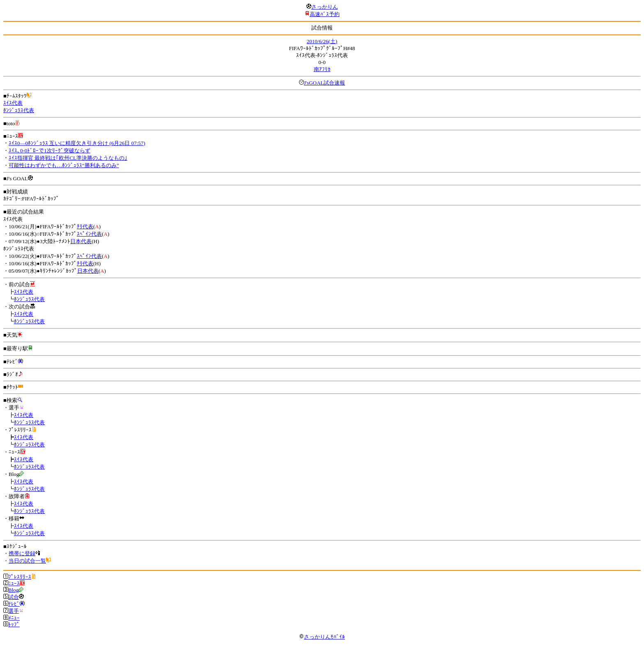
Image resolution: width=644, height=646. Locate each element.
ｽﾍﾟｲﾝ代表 (89, 234)
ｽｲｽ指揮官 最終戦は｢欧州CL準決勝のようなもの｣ (68, 158)
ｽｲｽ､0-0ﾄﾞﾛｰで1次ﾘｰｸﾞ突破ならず (49, 151)
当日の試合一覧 (27, 561)
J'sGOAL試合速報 (325, 83)
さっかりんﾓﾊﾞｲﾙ (322, 637)
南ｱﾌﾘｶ (322, 69)
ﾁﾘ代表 (85, 226)
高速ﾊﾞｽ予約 (325, 14)
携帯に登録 (22, 553)
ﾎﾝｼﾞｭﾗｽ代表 (19, 110)
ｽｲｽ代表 (13, 103)
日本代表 (81, 241)
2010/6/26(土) (322, 41)
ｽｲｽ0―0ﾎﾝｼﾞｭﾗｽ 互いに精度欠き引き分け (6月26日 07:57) (77, 143)
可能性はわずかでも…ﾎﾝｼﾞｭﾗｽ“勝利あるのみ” (64, 165)
